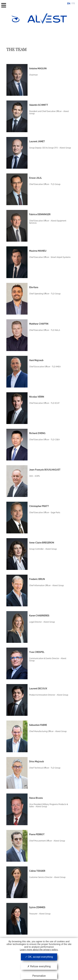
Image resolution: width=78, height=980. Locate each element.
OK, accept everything (39, 957)
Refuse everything (39, 966)
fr (73, 4)
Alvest (47, 19)
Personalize (39, 976)
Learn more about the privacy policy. (39, 949)
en (69, 4)
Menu (4, 5)
